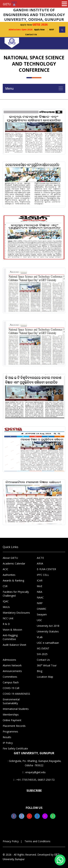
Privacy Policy (11, 841)
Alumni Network (12, 665)
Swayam (42, 614)
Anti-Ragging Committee (10, 637)
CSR (5, 586)
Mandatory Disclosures (16, 613)
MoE (40, 586)
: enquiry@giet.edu (34, 772)
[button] (60, 860)
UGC (39, 620)
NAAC (40, 597)
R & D (6, 624)
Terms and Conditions (37, 841)
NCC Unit (8, 618)
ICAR (40, 580)
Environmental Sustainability (11, 701)
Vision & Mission (12, 630)
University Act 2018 (48, 626)
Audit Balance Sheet (15, 645)
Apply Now (34, 25)
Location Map (45, 677)
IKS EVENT (43, 648)
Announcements (12, 671)
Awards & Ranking (13, 580)
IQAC (6, 601)
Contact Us (31, 35)
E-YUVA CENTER (46, 569)
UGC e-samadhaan (48, 643)
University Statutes (48, 631)
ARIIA (40, 563)
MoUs (6, 607)
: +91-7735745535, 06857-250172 (34, 780)
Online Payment (12, 720)
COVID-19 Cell (11, 688)
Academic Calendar (14, 563)
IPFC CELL (43, 575)
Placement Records (14, 726)
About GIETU (10, 558)
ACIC (6, 569)
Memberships (11, 715)
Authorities (9, 575)
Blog (40, 671)
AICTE (40, 558)
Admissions (9, 660)
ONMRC (42, 609)
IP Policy (8, 743)
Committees (10, 677)
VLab (40, 637)
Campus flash (11, 682)
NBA (40, 592)
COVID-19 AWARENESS (16, 694)
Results (7, 737)
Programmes (10, 731)
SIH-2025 (42, 654)
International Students (16, 709)
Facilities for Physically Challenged (16, 594)
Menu (10, 88)
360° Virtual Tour (47, 665)
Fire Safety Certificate (15, 748)
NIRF (52, 30)
